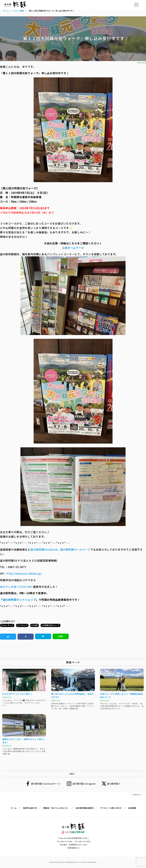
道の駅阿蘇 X (114, 784)
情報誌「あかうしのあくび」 (56, 808)
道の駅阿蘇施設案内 (85, 808)
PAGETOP (137, 795)
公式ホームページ (73, 248)
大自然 (35, 625)
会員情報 (132, 808)
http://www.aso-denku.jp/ (24, 573)
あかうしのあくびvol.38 (15, 587)
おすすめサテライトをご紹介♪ (17, 694)
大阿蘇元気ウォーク (51, 625)
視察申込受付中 (30, 808)
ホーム (14, 808)
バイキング (23, 625)
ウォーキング (8, 625)
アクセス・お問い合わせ (111, 808)
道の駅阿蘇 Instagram (84, 784)
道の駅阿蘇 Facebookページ (46, 784)
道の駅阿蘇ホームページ (75, 549)
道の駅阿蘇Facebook (44, 549)
